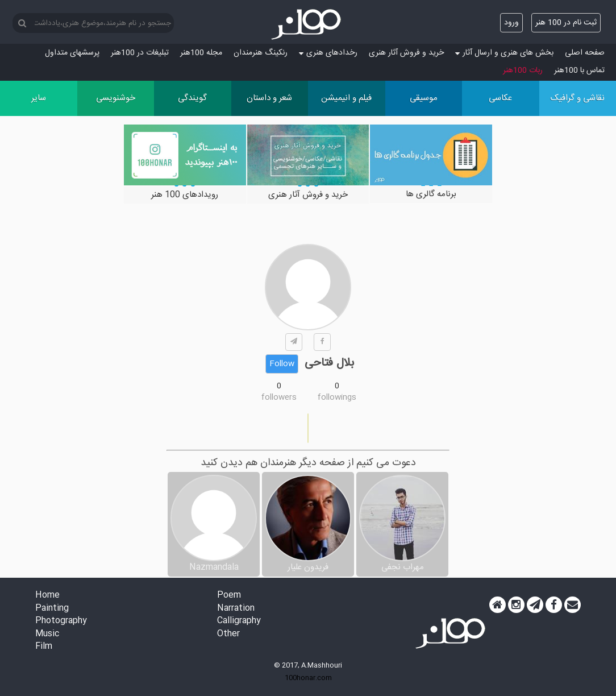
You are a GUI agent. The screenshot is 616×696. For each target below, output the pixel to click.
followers (279, 397)
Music (47, 634)
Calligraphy (239, 621)
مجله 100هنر (201, 53)
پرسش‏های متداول (72, 53)
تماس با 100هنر (579, 71)
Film (44, 647)
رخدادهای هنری (328, 53)
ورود (511, 23)
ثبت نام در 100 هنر (566, 23)
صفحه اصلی (585, 53)
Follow (282, 364)
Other (228, 634)
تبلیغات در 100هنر (140, 53)
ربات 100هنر (523, 71)
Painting (52, 609)
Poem (229, 596)
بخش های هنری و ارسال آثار (504, 53)
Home (47, 596)
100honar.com (308, 678)
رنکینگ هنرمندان (261, 53)
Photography (61, 621)
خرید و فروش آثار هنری (406, 53)
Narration (236, 609)
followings (337, 397)
